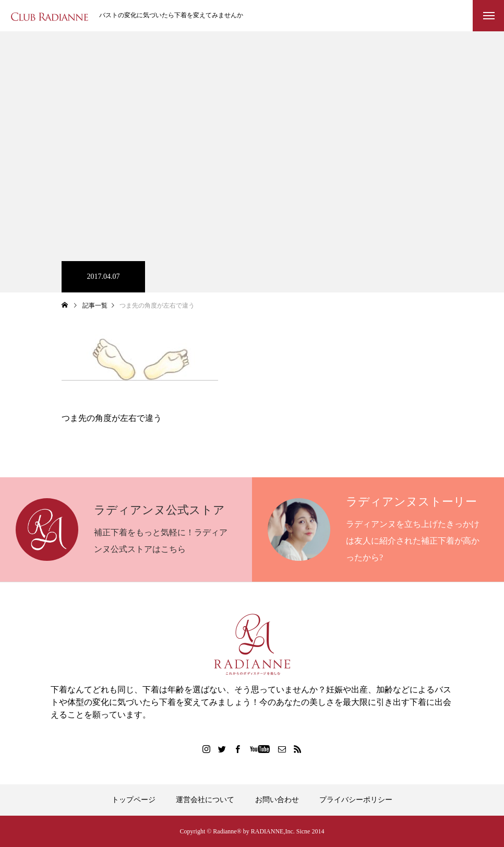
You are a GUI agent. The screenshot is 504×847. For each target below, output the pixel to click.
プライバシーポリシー (356, 800)
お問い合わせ (277, 800)
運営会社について (205, 800)
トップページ (134, 800)
